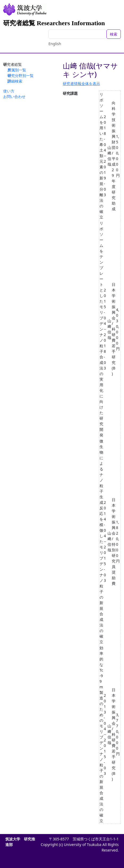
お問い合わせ (14, 96)
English (55, 44)
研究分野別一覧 (20, 76)
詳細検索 (15, 81)
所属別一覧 (17, 70)
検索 (114, 34)
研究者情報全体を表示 (81, 83)
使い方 (9, 91)
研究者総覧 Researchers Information (54, 23)
